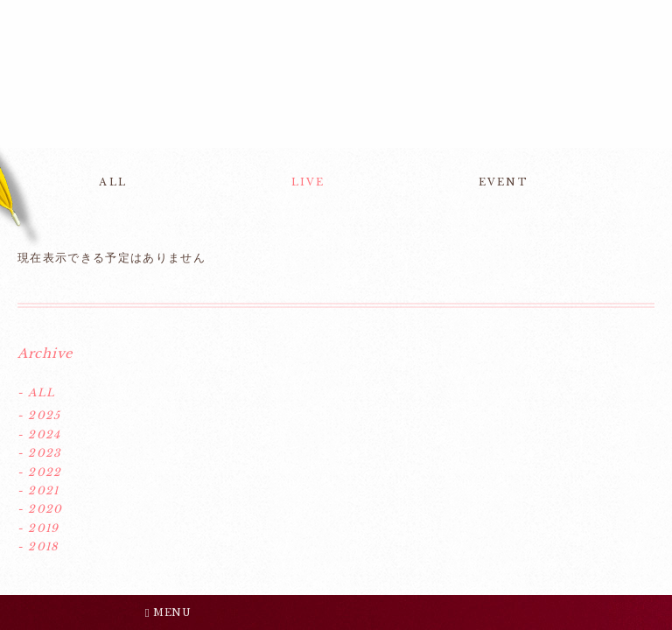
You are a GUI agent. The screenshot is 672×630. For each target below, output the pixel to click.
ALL (113, 182)
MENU (168, 612)
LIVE (308, 182)
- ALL (36, 392)
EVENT (504, 182)
